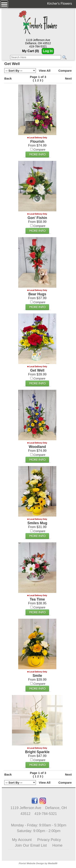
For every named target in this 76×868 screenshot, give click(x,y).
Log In (48, 51)
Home (57, 845)
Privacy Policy (49, 840)
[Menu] (4, 4)
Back (8, 78)
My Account (22, 840)
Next (68, 78)
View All (45, 71)
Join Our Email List (31, 845)
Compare (65, 71)
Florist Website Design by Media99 (38, 863)
